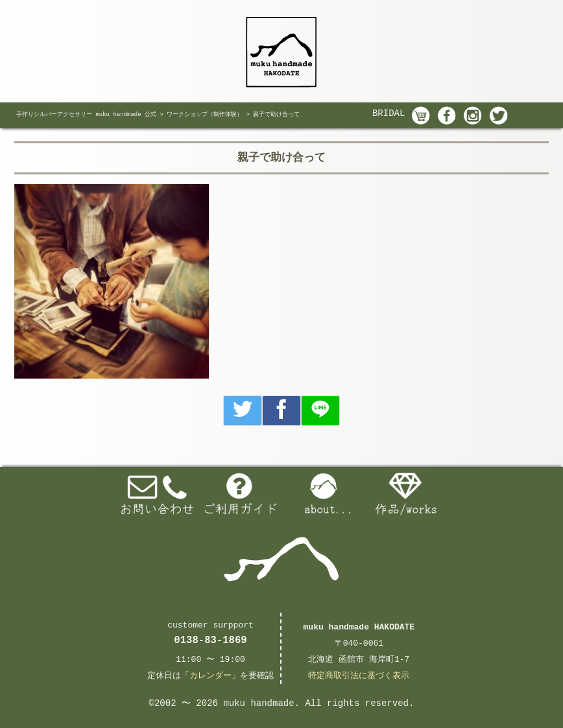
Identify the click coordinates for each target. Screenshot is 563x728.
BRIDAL (389, 113)
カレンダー (210, 676)
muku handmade (258, 703)
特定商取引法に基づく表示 (359, 676)
